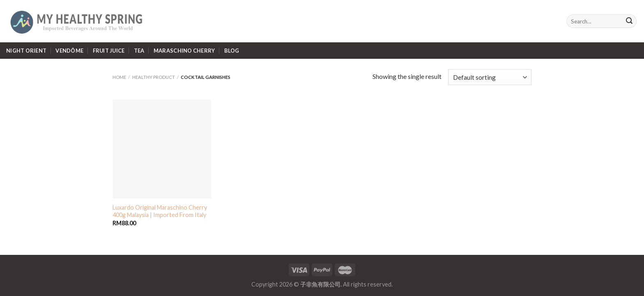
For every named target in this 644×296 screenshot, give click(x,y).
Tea (139, 51)
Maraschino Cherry (184, 51)
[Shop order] (490, 77)
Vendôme (69, 51)
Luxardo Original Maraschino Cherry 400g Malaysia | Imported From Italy (160, 211)
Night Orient (26, 51)
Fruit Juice (109, 51)
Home (119, 77)
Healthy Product (154, 77)
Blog (232, 51)
